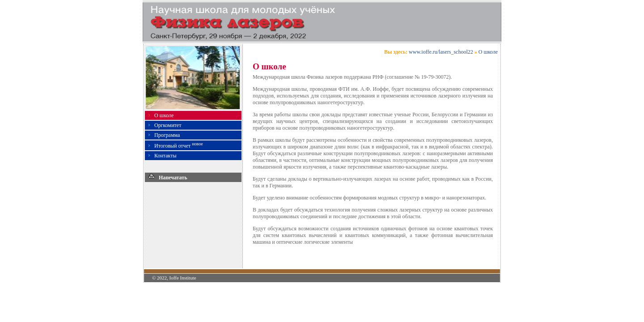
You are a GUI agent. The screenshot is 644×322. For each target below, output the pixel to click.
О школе (164, 115)
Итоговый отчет (179, 146)
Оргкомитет (168, 125)
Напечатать (168, 178)
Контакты (165, 156)
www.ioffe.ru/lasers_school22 (441, 52)
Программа (167, 135)
